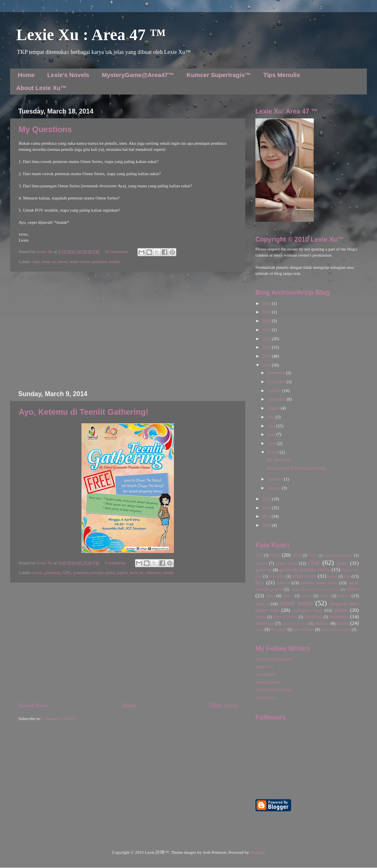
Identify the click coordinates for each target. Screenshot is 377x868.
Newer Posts (33, 705)
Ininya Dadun (267, 682)
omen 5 (344, 596)
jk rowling (277, 576)
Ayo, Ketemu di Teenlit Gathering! (84, 412)
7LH (259, 555)
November (277, 382)
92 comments (117, 252)
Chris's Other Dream (273, 690)
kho (347, 576)
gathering (52, 573)
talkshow (153, 573)
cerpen (261, 563)
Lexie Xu (45, 252)
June (272, 426)
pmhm (341, 610)
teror (259, 629)
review (261, 617)
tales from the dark (295, 624)
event (37, 573)
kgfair (123, 573)
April (272, 443)
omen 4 (325, 596)
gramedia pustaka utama (94, 573)
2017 (267, 339)
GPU (67, 573)
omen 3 (307, 596)
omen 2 (288, 596)
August (274, 408)
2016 (267, 347)
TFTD (313, 555)
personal (99, 262)
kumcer (283, 583)
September (277, 399)
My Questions (45, 129)
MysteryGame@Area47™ (138, 75)
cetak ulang (286, 563)
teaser (343, 623)
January (274, 488)
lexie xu (49, 262)
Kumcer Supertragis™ (218, 75)
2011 (267, 516)
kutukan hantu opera (319, 583)
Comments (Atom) (58, 719)
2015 (267, 356)
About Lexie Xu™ (41, 88)
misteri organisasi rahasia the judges (315, 589)
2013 (267, 499)
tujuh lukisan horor (336, 629)
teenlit (115, 262)
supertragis (265, 623)
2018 (267, 330)
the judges (279, 629)
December (276, 373)
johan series (304, 576)
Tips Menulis (282, 75)
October (275, 391)
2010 (267, 525)
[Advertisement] (128, 331)
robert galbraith (285, 617)
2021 (267, 303)
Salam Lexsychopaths (274, 659)
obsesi (352, 589)
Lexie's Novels (68, 75)
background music (338, 555)
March (273, 452)
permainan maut (307, 610)
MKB (297, 555)
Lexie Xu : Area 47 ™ (91, 35)
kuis (260, 583)
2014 (267, 365)
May (272, 434)
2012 (267, 508)
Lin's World (266, 674)
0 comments (116, 563)
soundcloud (313, 617)
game (342, 563)
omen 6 (262, 604)
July (271, 417)
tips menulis (304, 629)
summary (339, 617)
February (275, 479)
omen (270, 596)
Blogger (257, 852)
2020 (267, 312)
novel (62, 262)
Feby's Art (264, 667)
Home (26, 75)
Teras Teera (265, 698)
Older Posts (223, 705)
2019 (267, 321)
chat (36, 262)
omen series (80, 262)
